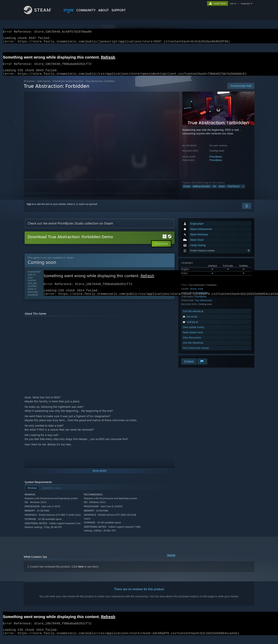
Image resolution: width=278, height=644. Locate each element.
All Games (29, 86)
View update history (194, 332)
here (81, 573)
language (245, 3)
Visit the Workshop (193, 347)
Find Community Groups (196, 353)
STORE (69, 10)
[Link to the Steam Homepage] (41, 13)
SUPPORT (119, 10)
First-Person (234, 191)
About (104, 10)
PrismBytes (216, 161)
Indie (201, 293)
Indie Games (44, 86)
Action (222, 191)
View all (171, 562)
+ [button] (243, 191)
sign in (233, 3)
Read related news (193, 337)
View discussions (192, 342)
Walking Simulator (201, 191)
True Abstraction (204, 305)
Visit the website (193, 316)
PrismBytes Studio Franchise (68, 86)
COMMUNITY (86, 10)
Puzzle (187, 191)
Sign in (30, 209)
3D (214, 191)
